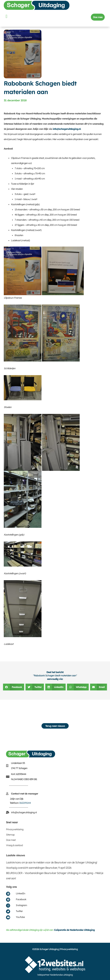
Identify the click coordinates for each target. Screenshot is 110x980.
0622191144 (25, 803)
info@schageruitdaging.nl (67, 129)
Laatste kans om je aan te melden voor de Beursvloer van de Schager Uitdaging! (52, 862)
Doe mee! (11, 840)
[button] (6, 16)
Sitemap (10, 835)
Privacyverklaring (15, 829)
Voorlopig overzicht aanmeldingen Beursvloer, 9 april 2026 (39, 868)
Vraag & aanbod (14, 845)
